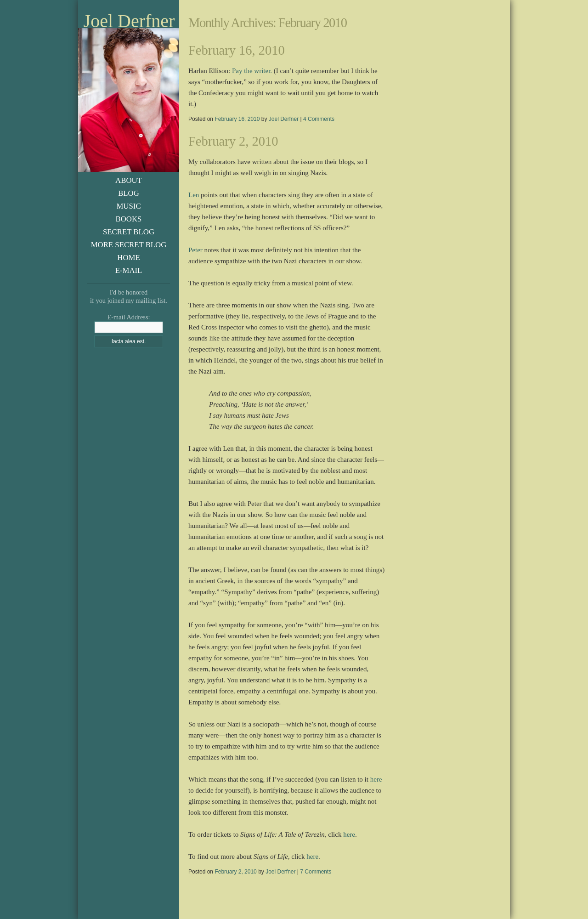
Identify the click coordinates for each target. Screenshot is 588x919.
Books (129, 219)
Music (128, 206)
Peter (195, 250)
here (376, 779)
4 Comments (319, 119)
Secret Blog (129, 232)
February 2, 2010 (233, 141)
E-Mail (129, 270)
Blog (129, 193)
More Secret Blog (129, 245)
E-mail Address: (128, 317)
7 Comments (316, 872)
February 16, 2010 (237, 50)
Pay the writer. (252, 71)
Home (128, 258)
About (129, 180)
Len (194, 195)
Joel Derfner (129, 21)
